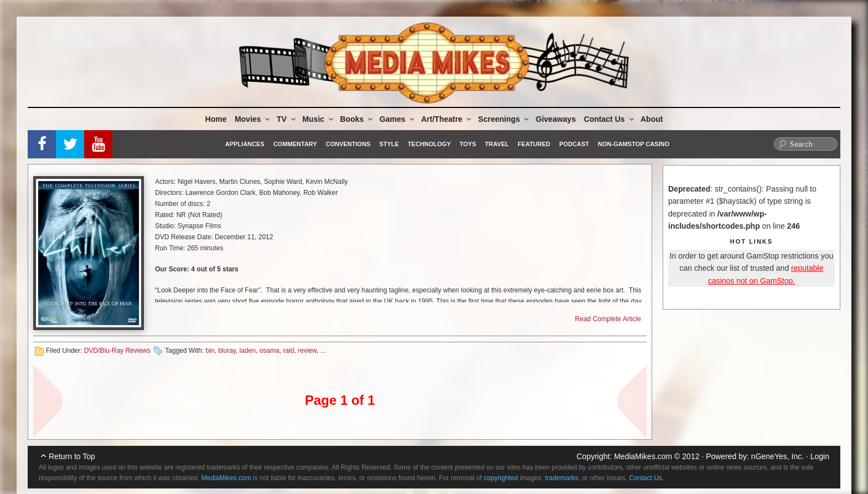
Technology (430, 144)
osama (270, 351)
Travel (497, 144)
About (652, 119)
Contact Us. (647, 478)
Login (820, 456)
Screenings (504, 119)
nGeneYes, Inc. (777, 456)
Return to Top (72, 456)
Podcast (574, 144)
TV (287, 119)
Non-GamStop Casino (634, 144)
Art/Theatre (447, 119)
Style (389, 144)
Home (216, 119)
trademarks (561, 478)
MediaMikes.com (643, 456)
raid (288, 351)
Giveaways (556, 119)
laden (248, 351)
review (307, 351)
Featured (534, 144)
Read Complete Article (608, 319)
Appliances (245, 144)
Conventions (348, 144)
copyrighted (501, 478)
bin (210, 351)
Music (319, 119)
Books (357, 119)
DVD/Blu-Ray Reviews (117, 351)
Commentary (295, 144)
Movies (253, 119)
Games (398, 119)
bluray (227, 351)
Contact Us (610, 119)
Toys (468, 144)
